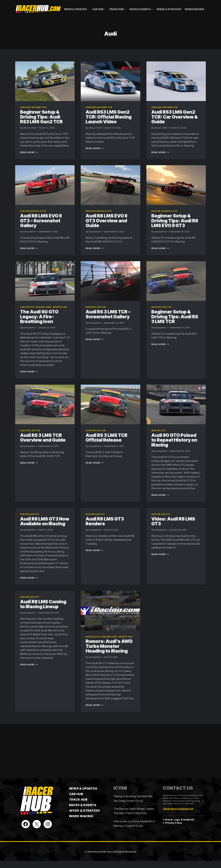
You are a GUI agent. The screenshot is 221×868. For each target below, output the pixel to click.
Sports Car (60, 307)
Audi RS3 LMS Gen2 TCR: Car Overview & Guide (174, 117)
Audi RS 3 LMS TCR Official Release (107, 438)
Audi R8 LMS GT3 (30, 514)
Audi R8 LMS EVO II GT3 (33, 211)
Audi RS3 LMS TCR (96, 307)
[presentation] (45, 81)
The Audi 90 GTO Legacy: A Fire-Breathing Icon (39, 317)
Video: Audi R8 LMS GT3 (173, 521)
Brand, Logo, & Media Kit (180, 820)
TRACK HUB (78, 800)
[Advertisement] (110, 751)
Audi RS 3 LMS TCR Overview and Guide (43, 438)
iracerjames (29, 232)
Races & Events (83, 805)
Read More (29, 152)
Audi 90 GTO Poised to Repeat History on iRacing (174, 440)
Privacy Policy (174, 823)
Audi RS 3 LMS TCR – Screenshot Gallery (108, 314)
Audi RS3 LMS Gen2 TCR (33, 107)
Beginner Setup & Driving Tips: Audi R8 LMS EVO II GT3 (175, 221)
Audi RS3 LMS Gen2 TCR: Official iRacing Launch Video (109, 117)
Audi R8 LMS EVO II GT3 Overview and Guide (106, 221)
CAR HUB (76, 794)
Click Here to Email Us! (178, 809)
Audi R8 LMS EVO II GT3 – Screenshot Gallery (41, 221)
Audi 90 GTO (27, 307)
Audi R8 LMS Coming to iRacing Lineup (43, 604)
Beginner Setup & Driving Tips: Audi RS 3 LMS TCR (175, 317)
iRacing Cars (44, 307)
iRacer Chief (30, 128)
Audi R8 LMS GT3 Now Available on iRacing (45, 521)
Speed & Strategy (169, 9)
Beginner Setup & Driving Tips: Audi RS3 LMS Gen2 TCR (41, 117)
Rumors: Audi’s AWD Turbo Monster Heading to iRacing (109, 646)
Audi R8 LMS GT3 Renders (105, 521)
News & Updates (83, 788)
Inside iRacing (195, 9)
